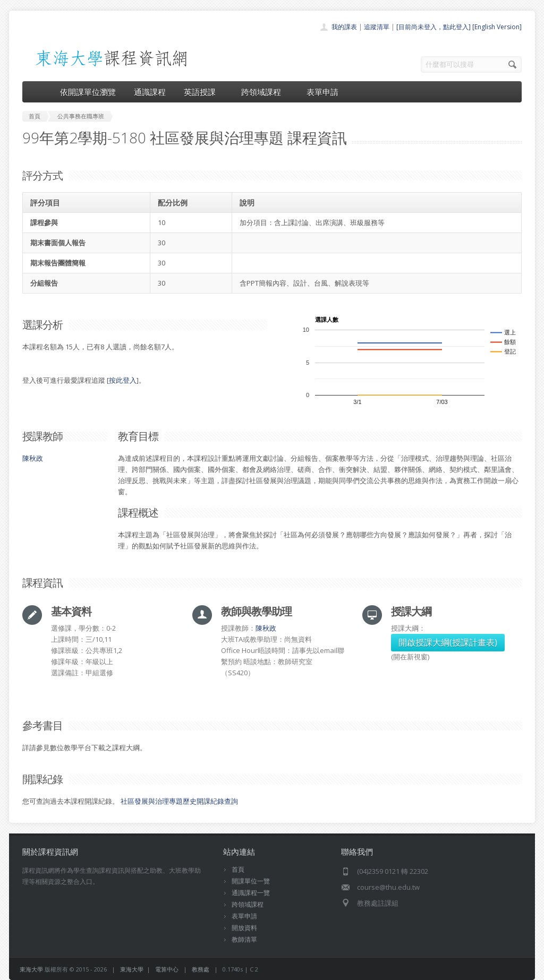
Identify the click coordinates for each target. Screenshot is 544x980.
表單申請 (322, 92)
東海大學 (31, 969)
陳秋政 (33, 458)
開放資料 (244, 928)
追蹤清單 (377, 27)
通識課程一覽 (251, 893)
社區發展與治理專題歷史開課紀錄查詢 (179, 801)
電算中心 (167, 969)
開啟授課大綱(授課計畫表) (448, 642)
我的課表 (344, 27)
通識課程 (150, 92)
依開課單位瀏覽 (88, 92)
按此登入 (123, 380)
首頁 (238, 869)
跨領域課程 (265, 92)
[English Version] (497, 27)
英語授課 (203, 92)
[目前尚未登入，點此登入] (433, 27)
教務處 (201, 969)
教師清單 (244, 939)
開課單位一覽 (251, 881)
